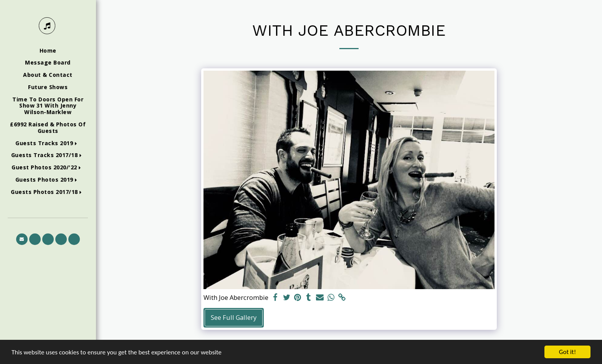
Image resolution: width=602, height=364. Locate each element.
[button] (48, 143)
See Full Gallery (234, 317)
